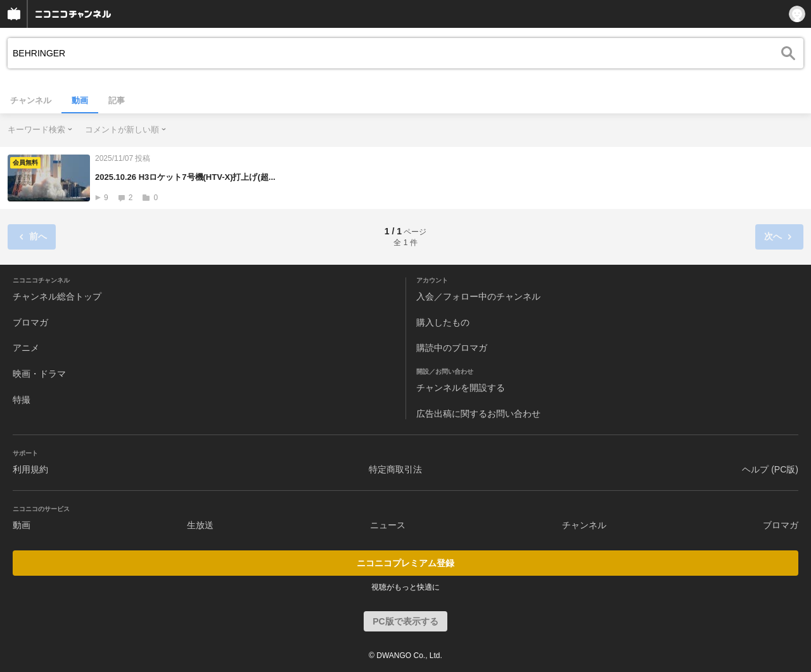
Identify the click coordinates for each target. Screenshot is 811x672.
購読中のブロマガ (452, 348)
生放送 (200, 525)
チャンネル (31, 100)
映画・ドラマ (39, 374)
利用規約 (30, 469)
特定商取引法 (395, 469)
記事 (117, 100)
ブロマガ (30, 322)
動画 (80, 100)
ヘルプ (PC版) (770, 469)
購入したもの (443, 322)
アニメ (26, 348)
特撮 (22, 400)
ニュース (388, 525)
